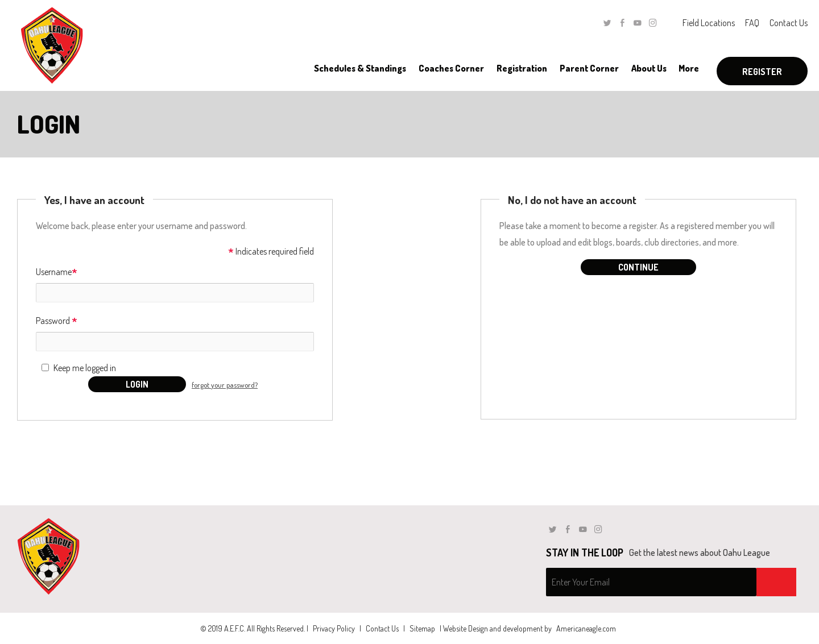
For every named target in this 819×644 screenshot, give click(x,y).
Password (57, 321)
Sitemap (422, 628)
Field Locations (709, 23)
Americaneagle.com (586, 628)
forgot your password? (225, 385)
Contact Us (789, 23)
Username (57, 273)
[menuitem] (360, 68)
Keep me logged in (85, 368)
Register (762, 72)
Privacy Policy (334, 628)
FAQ (752, 23)
